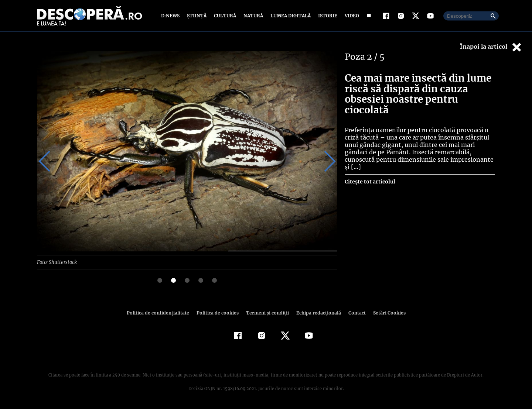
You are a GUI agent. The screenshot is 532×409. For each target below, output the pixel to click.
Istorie (326, 16)
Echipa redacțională (316, 312)
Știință (197, 16)
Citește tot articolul (370, 182)
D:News (171, 16)
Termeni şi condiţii (266, 312)
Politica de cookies (218, 312)
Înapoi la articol (491, 47)
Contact (354, 312)
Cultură (225, 16)
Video (350, 16)
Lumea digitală (289, 16)
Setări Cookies (385, 312)
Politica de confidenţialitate (161, 312)
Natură (253, 16)
